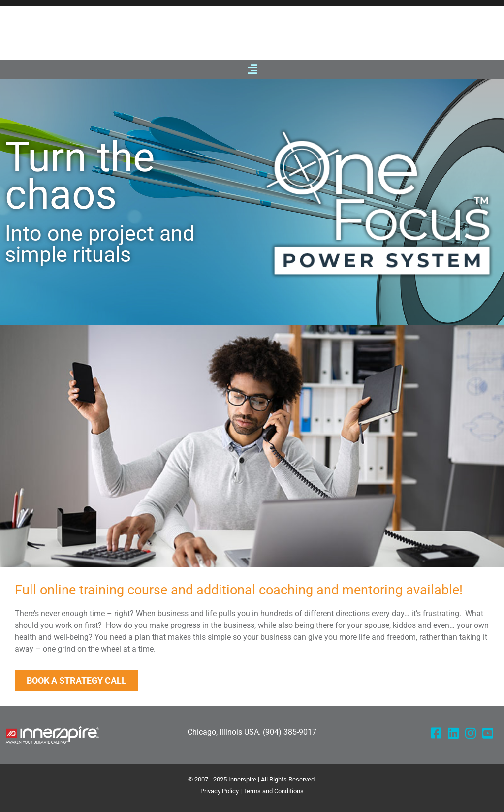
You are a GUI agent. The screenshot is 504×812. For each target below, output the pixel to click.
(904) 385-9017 (290, 732)
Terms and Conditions (273, 791)
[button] (252, 69)
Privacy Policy (220, 791)
